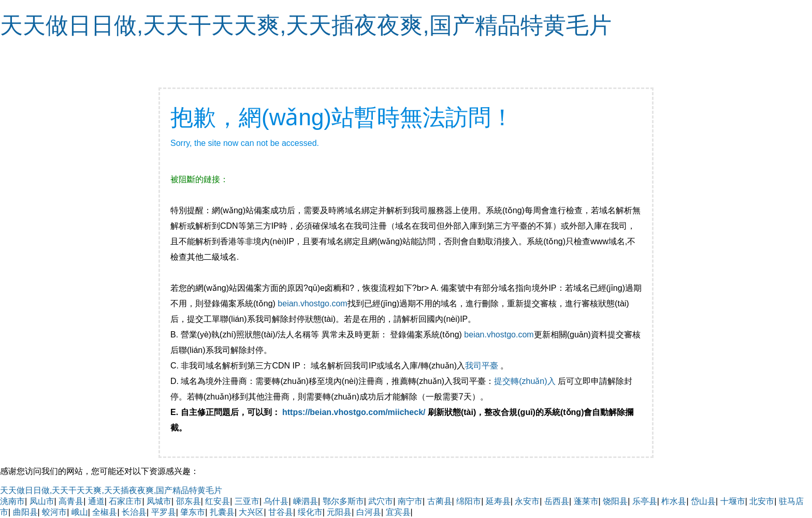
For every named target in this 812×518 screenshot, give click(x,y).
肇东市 (193, 512)
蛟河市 (54, 512)
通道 (96, 501)
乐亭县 (645, 501)
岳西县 (557, 501)
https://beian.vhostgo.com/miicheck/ (354, 412)
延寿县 (498, 501)
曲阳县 (25, 512)
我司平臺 (483, 366)
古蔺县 (440, 501)
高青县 (71, 501)
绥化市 (310, 512)
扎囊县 (222, 512)
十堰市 (733, 501)
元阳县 (339, 512)
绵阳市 (469, 501)
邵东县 (189, 501)
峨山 (80, 512)
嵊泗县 (306, 501)
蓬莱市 (586, 501)
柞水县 (674, 501)
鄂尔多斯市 (343, 501)
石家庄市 (125, 501)
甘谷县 (281, 512)
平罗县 (164, 512)
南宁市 (410, 501)
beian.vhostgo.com (312, 304)
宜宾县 (398, 512)
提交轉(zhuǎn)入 (525, 381)
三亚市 (247, 501)
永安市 (527, 501)
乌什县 (276, 501)
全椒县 (105, 512)
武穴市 (381, 501)
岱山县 (703, 501)
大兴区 (251, 512)
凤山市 (42, 501)
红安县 (218, 501)
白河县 (369, 512)
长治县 (134, 512)
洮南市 (12, 501)
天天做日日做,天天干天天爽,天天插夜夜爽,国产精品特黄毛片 (306, 25)
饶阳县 (615, 501)
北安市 (762, 501)
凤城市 (159, 501)
